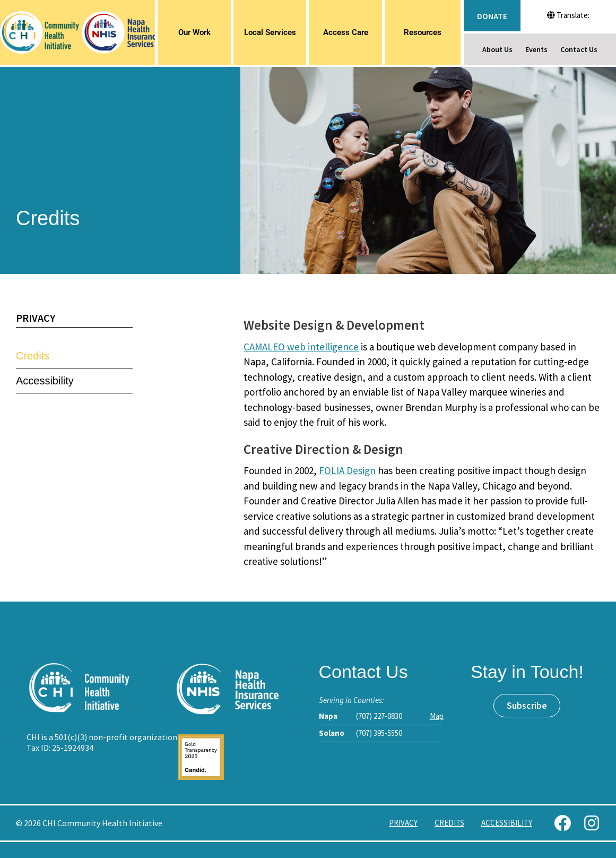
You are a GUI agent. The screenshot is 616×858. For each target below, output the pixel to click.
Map (437, 716)
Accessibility (45, 381)
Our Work (194, 32)
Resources (423, 32)
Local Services (270, 32)
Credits (33, 356)
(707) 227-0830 (379, 716)
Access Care (346, 32)
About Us (497, 49)
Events (536, 49)
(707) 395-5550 (379, 733)
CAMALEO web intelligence (301, 347)
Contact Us (579, 49)
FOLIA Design (347, 470)
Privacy (36, 318)
